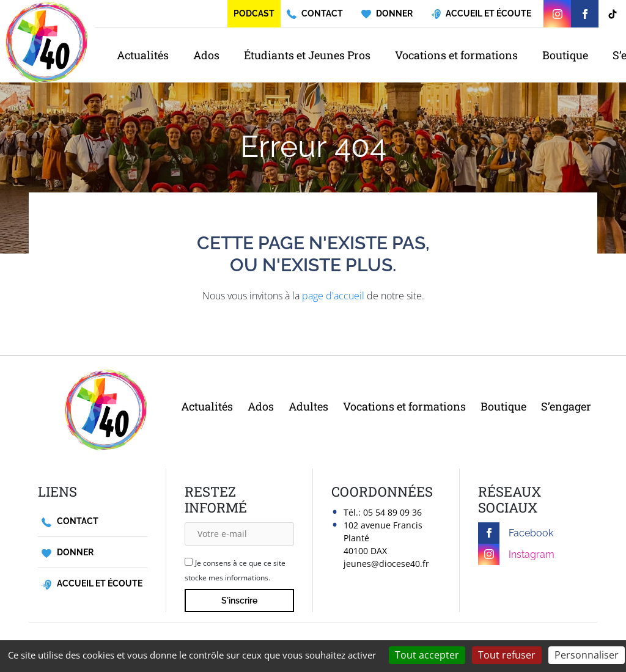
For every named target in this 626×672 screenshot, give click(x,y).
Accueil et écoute (92, 584)
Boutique (565, 55)
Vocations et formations (456, 55)
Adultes (308, 406)
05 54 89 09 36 (392, 512)
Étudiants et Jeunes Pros (307, 55)
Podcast (254, 13)
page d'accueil (333, 296)
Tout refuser (507, 655)
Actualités (143, 55)
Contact (70, 521)
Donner (68, 553)
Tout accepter (427, 655)
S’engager (566, 406)
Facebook (516, 533)
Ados (206, 55)
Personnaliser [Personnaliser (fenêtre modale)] (587, 655)
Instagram (516, 554)
